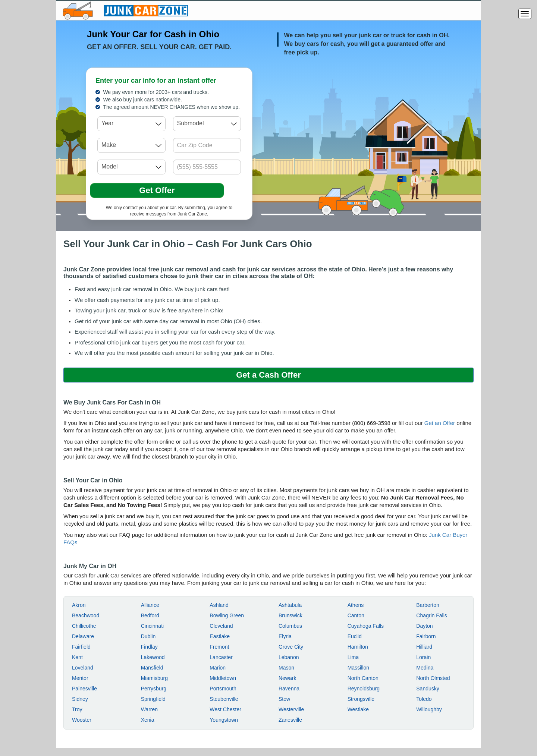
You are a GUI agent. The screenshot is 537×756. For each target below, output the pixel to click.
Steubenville (224, 699)
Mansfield (152, 668)
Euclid (355, 636)
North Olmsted (433, 678)
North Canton (363, 678)
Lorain (423, 657)
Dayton (424, 626)
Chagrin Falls (431, 615)
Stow (284, 699)
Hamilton (358, 647)
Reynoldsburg (364, 689)
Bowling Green (227, 615)
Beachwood (86, 615)
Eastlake (220, 636)
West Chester (225, 709)
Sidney (80, 699)
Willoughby (429, 709)
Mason (286, 668)
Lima (353, 657)
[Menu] (525, 14)
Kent (77, 657)
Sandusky (428, 689)
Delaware (83, 636)
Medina (425, 668)
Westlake (358, 709)
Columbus (290, 626)
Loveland (83, 668)
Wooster (82, 720)
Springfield (153, 699)
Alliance (150, 605)
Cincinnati (152, 626)
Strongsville (361, 699)
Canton (356, 615)
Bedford (150, 615)
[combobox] (131, 124)
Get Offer (157, 190)
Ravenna (289, 689)
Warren (149, 709)
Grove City (291, 647)
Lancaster (221, 657)
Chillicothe (84, 626)
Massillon (358, 668)
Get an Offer (440, 423)
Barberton (428, 605)
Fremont (219, 647)
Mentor (80, 678)
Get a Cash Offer (268, 375)
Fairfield (81, 647)
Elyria (285, 636)
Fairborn (426, 636)
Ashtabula (290, 605)
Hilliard (424, 647)
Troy (77, 709)
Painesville (84, 689)
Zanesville (290, 720)
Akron (79, 605)
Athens (356, 605)
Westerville (291, 709)
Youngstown (224, 720)
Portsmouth (223, 689)
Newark (287, 678)
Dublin (148, 636)
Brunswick (291, 615)
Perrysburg (154, 689)
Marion (218, 668)
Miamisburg (154, 678)
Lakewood (153, 657)
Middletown (223, 678)
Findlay (149, 647)
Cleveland (221, 626)
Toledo (424, 699)
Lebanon (289, 657)
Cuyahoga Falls (366, 626)
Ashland (219, 605)
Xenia (148, 720)
